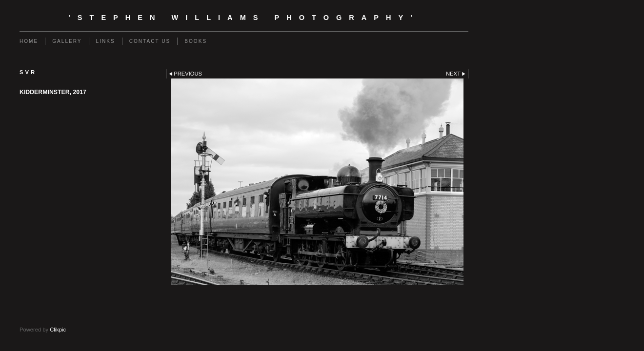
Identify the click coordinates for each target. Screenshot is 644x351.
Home (29, 41)
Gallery (67, 41)
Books (196, 41)
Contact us (150, 41)
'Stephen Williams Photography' (244, 18)
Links (106, 41)
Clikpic (58, 330)
